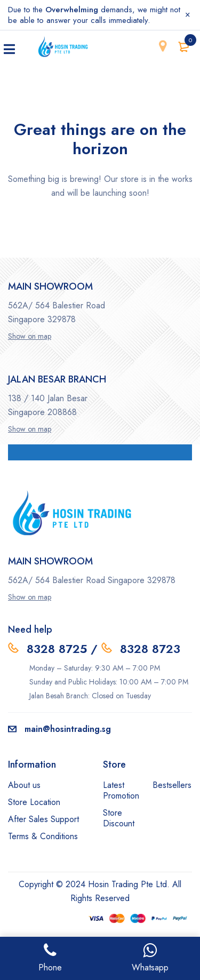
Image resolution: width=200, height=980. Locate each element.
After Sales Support (43, 819)
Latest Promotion (121, 790)
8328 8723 (150, 649)
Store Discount (119, 818)
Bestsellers (172, 785)
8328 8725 (57, 649)
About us (24, 785)
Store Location (34, 802)
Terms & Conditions (43, 836)
